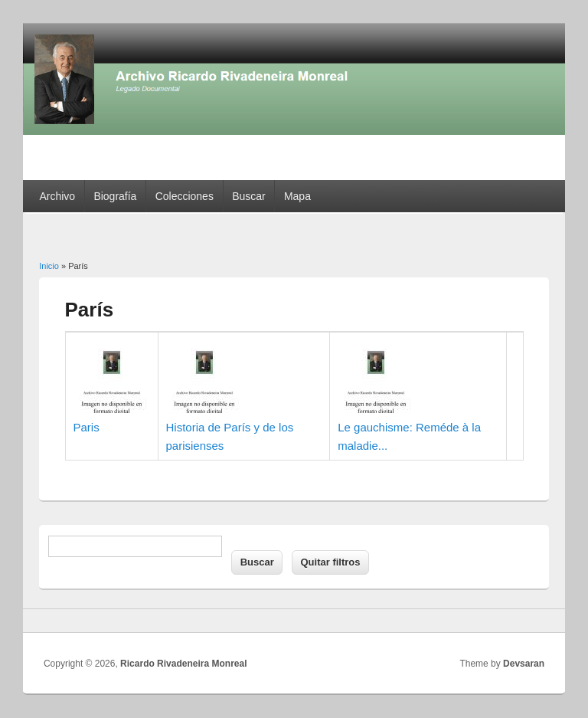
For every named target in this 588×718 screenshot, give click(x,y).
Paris (87, 427)
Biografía (115, 196)
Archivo (57, 196)
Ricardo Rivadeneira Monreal (183, 664)
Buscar (249, 196)
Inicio (49, 266)
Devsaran (524, 664)
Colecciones (185, 196)
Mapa (297, 196)
